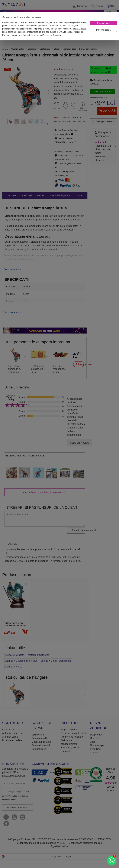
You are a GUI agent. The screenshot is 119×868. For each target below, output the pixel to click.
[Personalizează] (103, 30)
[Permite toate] (103, 23)
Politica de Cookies (51, 35)
